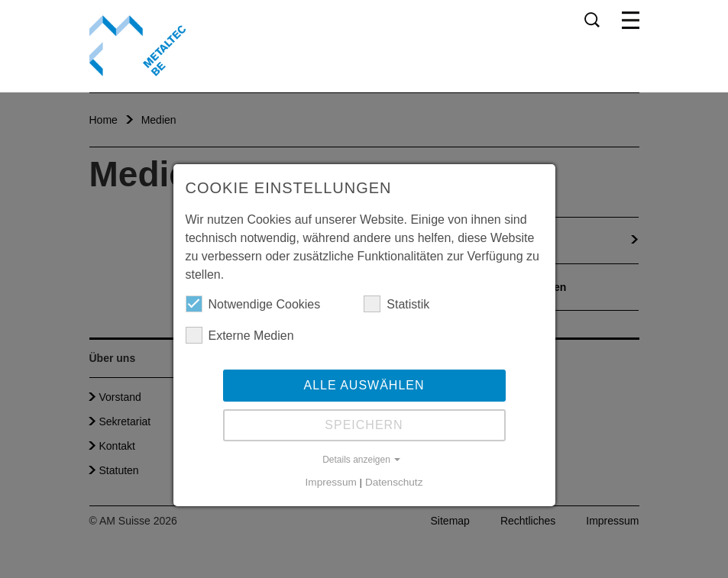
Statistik (396, 304)
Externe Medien (240, 335)
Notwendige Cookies (253, 304)
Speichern (364, 425)
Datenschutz (394, 482)
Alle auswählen (364, 385)
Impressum (331, 482)
